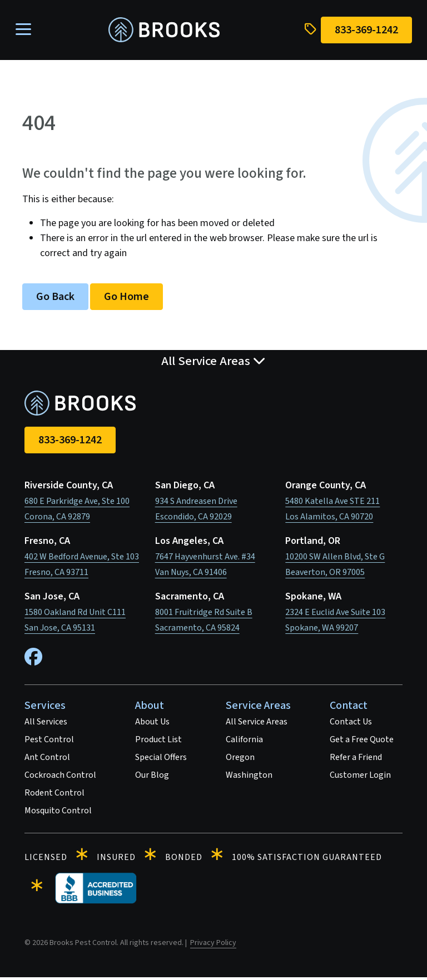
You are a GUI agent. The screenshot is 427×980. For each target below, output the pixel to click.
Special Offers (161, 759)
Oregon (240, 759)
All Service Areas (257, 724)
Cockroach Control (60, 777)
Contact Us (351, 724)
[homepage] (164, 31)
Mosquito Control (58, 813)
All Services (46, 724)
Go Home (126, 299)
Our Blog (152, 777)
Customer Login (360, 777)
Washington (249, 777)
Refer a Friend (356, 759)
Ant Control (47, 759)
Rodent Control (54, 795)
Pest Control (49, 742)
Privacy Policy (213, 945)
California (244, 742)
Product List (158, 742)
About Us (152, 724)
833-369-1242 (70, 442)
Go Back (55, 299)
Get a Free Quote (362, 742)
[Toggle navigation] (26, 31)
